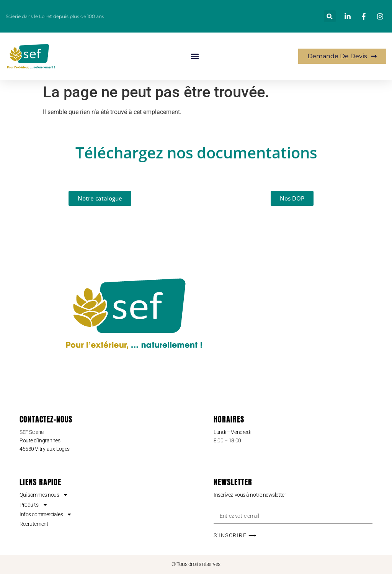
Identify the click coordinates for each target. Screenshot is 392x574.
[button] (330, 16)
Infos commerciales (46, 514)
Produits (33, 505)
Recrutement (34, 524)
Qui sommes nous (44, 495)
